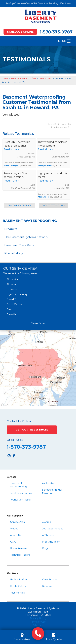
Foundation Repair (21, 500)
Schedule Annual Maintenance (52, 491)
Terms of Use (38, 622)
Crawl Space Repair (21, 493)
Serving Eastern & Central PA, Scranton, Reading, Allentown (38, 3)
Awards (46, 522)
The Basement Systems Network (26, 237)
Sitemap (38, 625)
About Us (16, 535)
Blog (45, 548)
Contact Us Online (19, 421)
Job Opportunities (53, 529)
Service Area (17, 522)
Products (11, 229)
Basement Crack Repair (20, 245)
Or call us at (15, 440)
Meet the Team (51, 542)
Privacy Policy (38, 618)
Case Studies (50, 580)
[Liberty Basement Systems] (38, 16)
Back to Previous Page (20, 205)
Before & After (19, 580)
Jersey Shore (45, 166)
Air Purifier (48, 483)
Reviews (47, 586)
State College (11, 166)
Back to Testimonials (53, 205)
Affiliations (48, 535)
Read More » (11, 149)
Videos (14, 529)
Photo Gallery (14, 253)
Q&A (13, 542)
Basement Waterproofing (30, 221)
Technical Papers (20, 555)
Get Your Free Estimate (32, 430)
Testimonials (17, 593)
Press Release (18, 548)
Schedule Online (20, 32)
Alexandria (44, 197)
